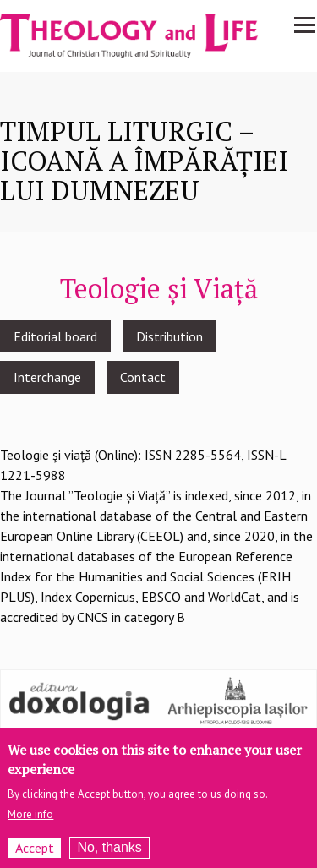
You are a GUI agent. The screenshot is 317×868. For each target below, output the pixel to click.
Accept (35, 854)
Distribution (169, 336)
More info (30, 820)
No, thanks (109, 853)
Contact (143, 377)
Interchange (47, 377)
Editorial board (55, 336)
